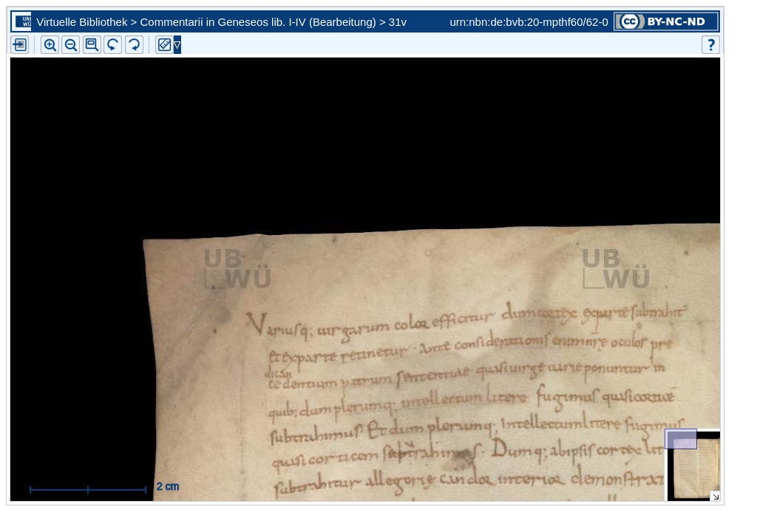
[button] (92, 45)
